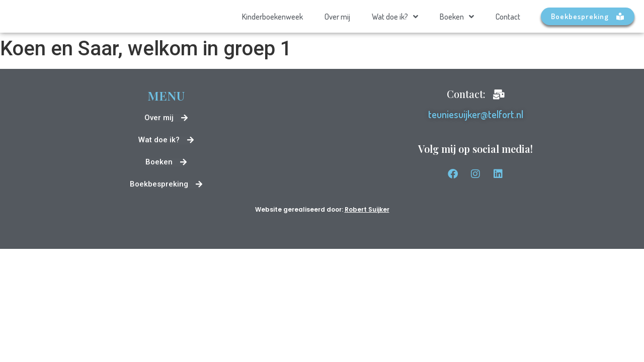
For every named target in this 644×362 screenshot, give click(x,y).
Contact (508, 17)
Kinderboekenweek (272, 17)
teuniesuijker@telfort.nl (476, 114)
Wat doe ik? (395, 17)
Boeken (457, 17)
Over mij (337, 17)
